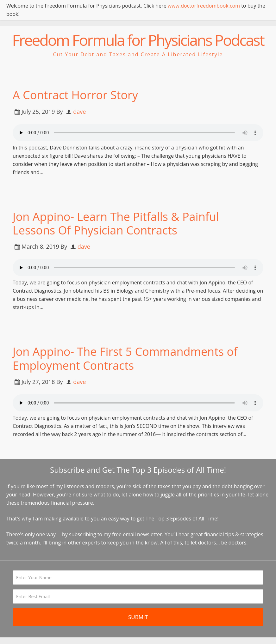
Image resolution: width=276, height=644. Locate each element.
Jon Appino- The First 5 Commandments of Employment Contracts (125, 358)
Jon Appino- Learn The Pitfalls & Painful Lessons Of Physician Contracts (116, 223)
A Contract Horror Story (75, 95)
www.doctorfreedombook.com (204, 6)
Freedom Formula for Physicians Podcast (138, 40)
